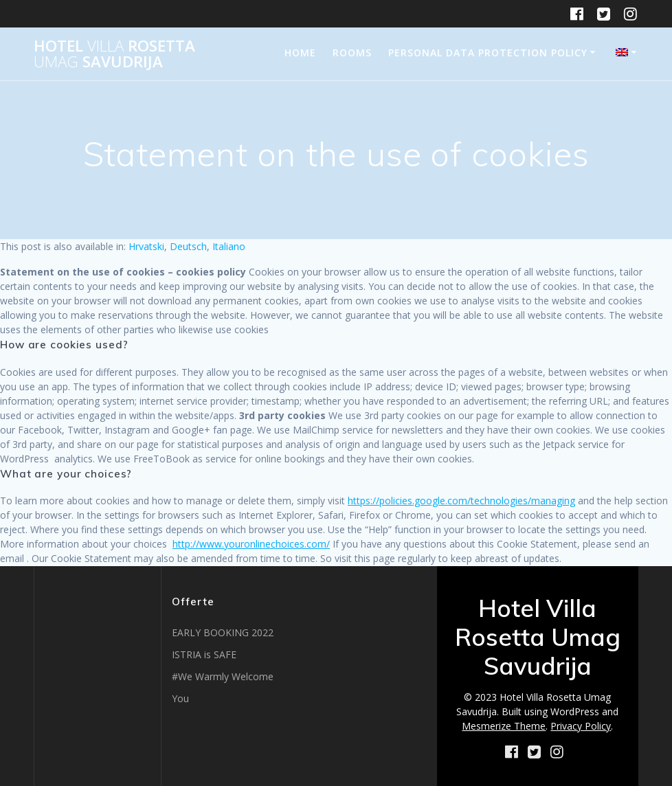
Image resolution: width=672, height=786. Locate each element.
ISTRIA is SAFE (204, 654)
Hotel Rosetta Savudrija (114, 54)
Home (300, 53)
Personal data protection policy (488, 53)
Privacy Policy (581, 726)
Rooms (352, 53)
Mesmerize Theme (504, 726)
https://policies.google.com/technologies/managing (461, 501)
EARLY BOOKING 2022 (223, 632)
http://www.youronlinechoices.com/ (251, 544)
